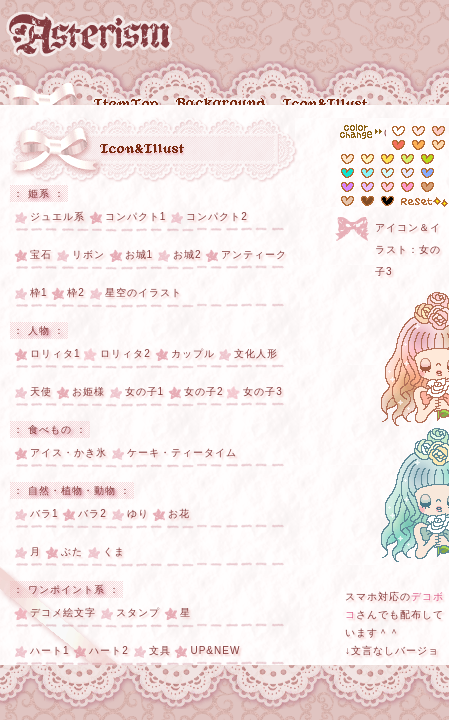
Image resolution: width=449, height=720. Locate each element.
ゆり (138, 513)
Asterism (89, 34)
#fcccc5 (438, 131)
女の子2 (204, 391)
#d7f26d (407, 159)
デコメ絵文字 (63, 612)
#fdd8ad (438, 145)
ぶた (72, 551)
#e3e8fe (407, 173)
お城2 (187, 254)
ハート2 (109, 650)
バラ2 (92, 513)
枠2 (76, 292)
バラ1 (44, 513)
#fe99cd (407, 187)
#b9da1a (427, 159)
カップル (193, 353)
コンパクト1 (136, 216)
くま (114, 551)
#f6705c (398, 145)
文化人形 (256, 353)
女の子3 (263, 391)
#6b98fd (427, 173)
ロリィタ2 (125, 353)
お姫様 (88, 391)
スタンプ (138, 612)
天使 (41, 391)
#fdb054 (418, 145)
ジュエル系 (57, 216)
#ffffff (398, 131)
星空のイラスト (143, 292)
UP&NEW (215, 650)
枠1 (39, 292)
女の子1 (145, 391)
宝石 (41, 254)
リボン (88, 254)
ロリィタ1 (55, 353)
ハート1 (50, 650)
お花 (179, 513)
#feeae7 (418, 131)
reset (424, 202)
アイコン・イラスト (143, 150)
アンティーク (254, 254)
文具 (160, 650)
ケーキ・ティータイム (182, 452)
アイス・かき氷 (68, 452)
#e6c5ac (427, 187)
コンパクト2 (217, 216)
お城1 (139, 254)
